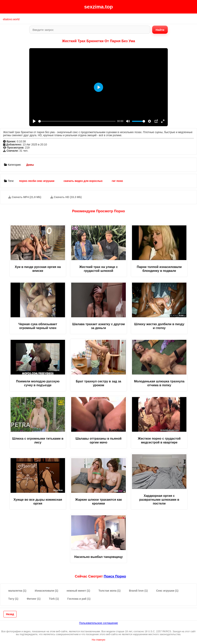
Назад (10, 614)
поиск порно (115, 576)
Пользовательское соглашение (98, 623)
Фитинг (34, 599)
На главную (98, 640)
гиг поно (117, 181)
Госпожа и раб (79, 599)
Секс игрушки (167, 591)
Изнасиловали (47, 591)
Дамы (30, 165)
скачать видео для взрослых (83, 181)
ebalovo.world (11, 19)
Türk (54, 599)
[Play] (34, 121)
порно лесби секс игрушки (37, 181)
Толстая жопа (109, 591)
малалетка (17, 591)
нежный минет (78, 591)
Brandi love (138, 591)
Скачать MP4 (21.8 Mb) (25, 197)
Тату (13, 599)
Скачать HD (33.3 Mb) (66, 197)
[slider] (77, 121)
